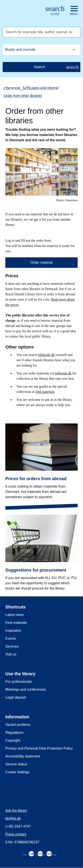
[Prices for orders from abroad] (41, 458)
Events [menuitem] (11, 638)
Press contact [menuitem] (16, 834)
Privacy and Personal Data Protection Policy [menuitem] (39, 748)
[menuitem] (31, 854)
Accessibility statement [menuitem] (23, 756)
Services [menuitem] (12, 646)
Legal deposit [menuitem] (16, 697)
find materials (45, 392)
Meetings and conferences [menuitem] (26, 689)
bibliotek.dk (46, 355)
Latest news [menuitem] (14, 615)
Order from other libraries (23, 96)
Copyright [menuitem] (13, 740)
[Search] (41, 67)
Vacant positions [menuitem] (18, 725)
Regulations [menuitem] (14, 733)
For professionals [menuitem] (18, 682)
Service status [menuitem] (16, 764)
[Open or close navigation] (74, 11)
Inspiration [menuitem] (13, 631)
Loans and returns (44, 88)
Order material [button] (41, 262)
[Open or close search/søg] (55, 11)
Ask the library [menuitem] (16, 811)
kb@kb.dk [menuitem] (13, 818)
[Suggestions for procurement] (41, 549)
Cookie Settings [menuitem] (17, 772)
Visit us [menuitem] (11, 654)
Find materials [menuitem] (16, 623)
